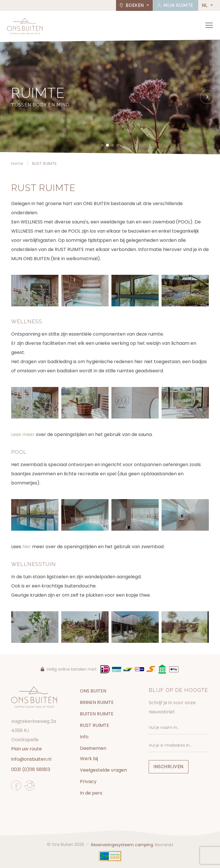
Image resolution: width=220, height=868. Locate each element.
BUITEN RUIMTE (97, 714)
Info (84, 737)
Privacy (88, 782)
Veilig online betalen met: (69, 669)
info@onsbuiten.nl (31, 759)
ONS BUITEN (93, 691)
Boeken (133, 5)
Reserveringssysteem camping (122, 845)
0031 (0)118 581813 (31, 769)
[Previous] (13, 97)
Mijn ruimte (175, 5)
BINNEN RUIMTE (97, 702)
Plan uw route (26, 749)
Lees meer (23, 434)
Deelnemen (93, 748)
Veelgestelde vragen (103, 770)
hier (27, 547)
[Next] (207, 97)
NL (206, 5)
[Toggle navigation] (209, 25)
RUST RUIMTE (95, 725)
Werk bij (89, 759)
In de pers (91, 793)
